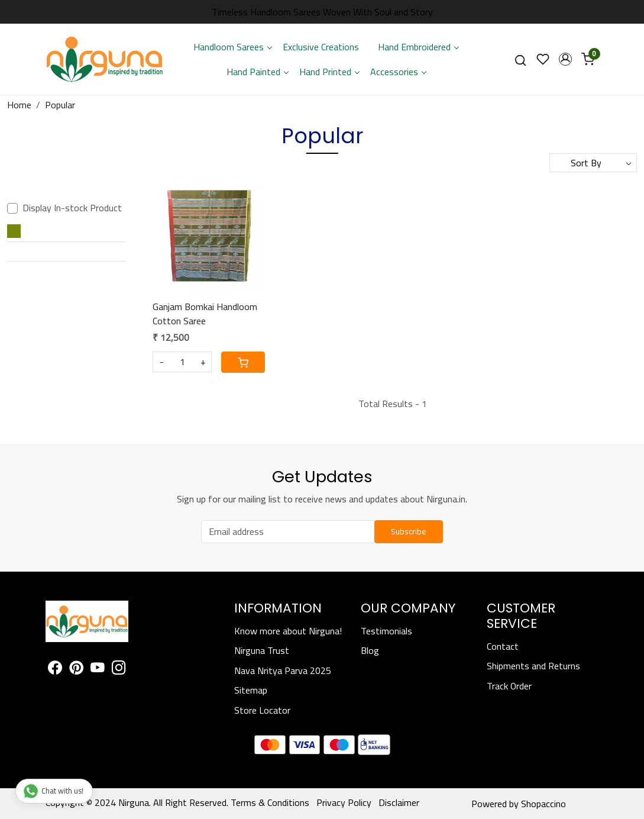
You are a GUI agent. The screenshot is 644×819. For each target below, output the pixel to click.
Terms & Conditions (270, 802)
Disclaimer (399, 802)
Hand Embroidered (418, 47)
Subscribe (409, 531)
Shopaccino (543, 804)
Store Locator (262, 710)
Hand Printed (329, 72)
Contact (503, 646)
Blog (370, 650)
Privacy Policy (344, 802)
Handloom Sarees (232, 47)
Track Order (509, 686)
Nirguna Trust (262, 650)
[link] (520, 59)
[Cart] (243, 362)
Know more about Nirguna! (288, 631)
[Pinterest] (76, 669)
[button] (565, 59)
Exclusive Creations (321, 47)
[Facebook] (55, 669)
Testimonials (386, 631)
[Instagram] (119, 669)
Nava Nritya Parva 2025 (283, 670)
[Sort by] (593, 163)
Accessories (398, 72)
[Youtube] (98, 669)
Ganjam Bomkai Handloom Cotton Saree (205, 314)
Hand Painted (257, 72)
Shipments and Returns (533, 666)
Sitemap (251, 690)
